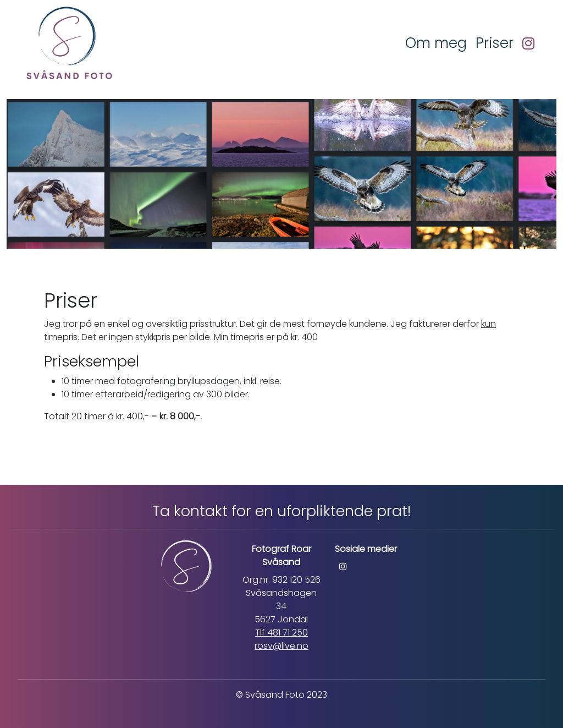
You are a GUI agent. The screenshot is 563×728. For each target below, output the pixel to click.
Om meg (436, 43)
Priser (495, 43)
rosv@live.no (281, 646)
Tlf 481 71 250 (281, 633)
